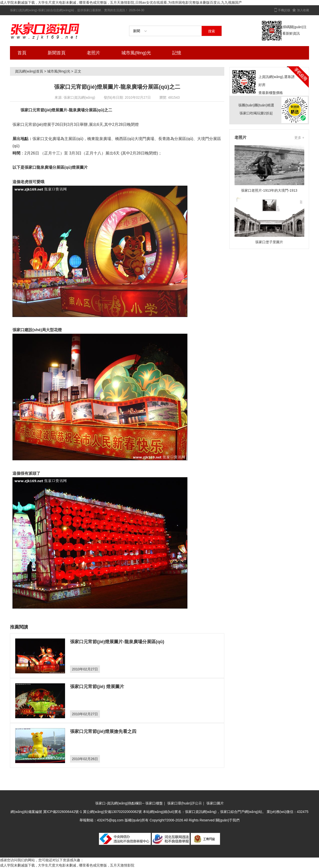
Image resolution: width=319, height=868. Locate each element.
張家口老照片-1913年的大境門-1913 (269, 190)
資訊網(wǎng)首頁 (29, 71)
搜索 (212, 31)
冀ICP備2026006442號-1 (63, 812)
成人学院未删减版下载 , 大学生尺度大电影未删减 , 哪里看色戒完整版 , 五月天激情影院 (67, 865)
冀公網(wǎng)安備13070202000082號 (112, 812)
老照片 (93, 53)
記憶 (177, 53)
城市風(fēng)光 (136, 53)
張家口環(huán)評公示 (184, 803)
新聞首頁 (57, 53)
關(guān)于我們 (228, 820)
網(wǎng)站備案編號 (27, 812)
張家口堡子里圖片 (269, 242)
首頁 (22, 53)
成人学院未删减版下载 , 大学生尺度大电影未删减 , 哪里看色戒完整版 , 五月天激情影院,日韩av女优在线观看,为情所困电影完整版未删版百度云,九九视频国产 (121, 2)
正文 (78, 71)
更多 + (299, 138)
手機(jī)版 (284, 10)
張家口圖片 (215, 803)
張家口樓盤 (154, 803)
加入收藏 (303, 10)
